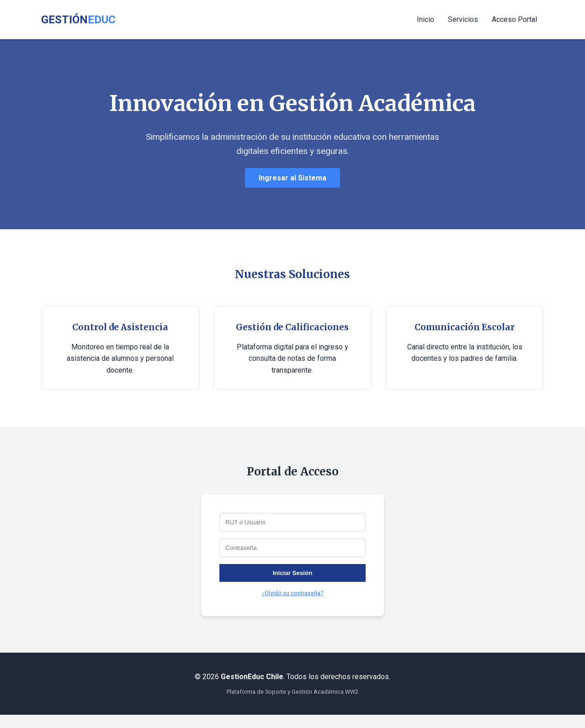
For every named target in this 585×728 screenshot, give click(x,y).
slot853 (2, 727)
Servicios (463, 19)
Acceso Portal (514, 19)
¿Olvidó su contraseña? (292, 593)
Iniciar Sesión (293, 573)
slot (1, 715)
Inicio (425, 19)
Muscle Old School (4, 715)
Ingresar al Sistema (292, 178)
